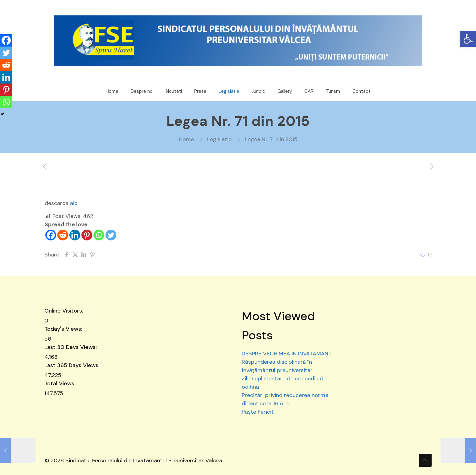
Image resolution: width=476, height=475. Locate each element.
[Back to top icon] (425, 460)
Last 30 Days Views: (71, 347)
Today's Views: (64, 329)
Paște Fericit (258, 412)
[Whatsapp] (99, 235)
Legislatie (219, 139)
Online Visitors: (65, 311)
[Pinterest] (87, 235)
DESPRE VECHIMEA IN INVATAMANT (287, 354)
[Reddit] (63, 235)
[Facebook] (51, 235)
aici (74, 203)
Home (186, 139)
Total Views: (61, 383)
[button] (468, 39)
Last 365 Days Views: (73, 365)
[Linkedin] (75, 235)
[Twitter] (111, 235)
